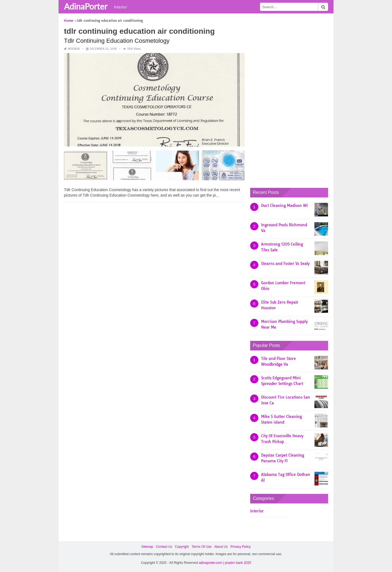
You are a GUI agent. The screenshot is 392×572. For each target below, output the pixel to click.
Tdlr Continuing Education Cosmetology (117, 41)
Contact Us (164, 547)
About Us (221, 547)
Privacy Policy (241, 547)
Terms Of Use (202, 547)
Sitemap (147, 547)
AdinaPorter (86, 6)
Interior (121, 7)
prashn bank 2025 (238, 563)
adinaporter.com (210, 563)
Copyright (182, 547)
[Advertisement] (291, 99)
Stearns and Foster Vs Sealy (285, 264)
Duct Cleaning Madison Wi (284, 206)
